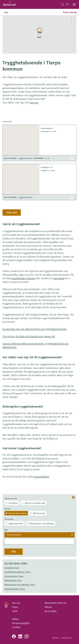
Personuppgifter (21, 623)
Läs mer (34, 102)
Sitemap (55, 638)
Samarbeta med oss (55, 603)
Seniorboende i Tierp (14, 576)
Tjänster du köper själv (35, 503)
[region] (39, 35)
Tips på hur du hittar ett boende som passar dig (29, 336)
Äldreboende (39, 513)
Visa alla (12, 212)
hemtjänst (59, 278)
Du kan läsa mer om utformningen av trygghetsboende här (35, 329)
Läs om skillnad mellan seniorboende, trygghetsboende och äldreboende (36, 345)
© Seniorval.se (66, 638)
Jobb (15, 611)
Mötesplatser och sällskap (42, 523)
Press (15, 607)
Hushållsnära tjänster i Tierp (17, 572)
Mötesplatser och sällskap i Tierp (20, 584)
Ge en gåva (50, 611)
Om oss (16, 603)
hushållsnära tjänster (23, 278)
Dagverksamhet (16, 523)
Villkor (16, 619)
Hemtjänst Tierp (12, 568)
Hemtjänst (13, 503)
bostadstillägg (41, 476)
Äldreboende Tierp (13, 580)
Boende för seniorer (18, 513)
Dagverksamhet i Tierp (15, 589)
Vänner (48, 607)
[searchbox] (39, 541)
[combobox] (39, 538)
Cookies (16, 627)
